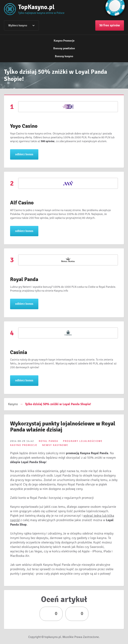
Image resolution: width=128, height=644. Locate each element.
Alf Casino (22, 203)
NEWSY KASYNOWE (55, 445)
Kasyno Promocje (64, 41)
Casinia (19, 352)
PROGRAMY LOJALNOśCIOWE (83, 441)
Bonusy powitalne (64, 48)
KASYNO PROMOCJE (24, 445)
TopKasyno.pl (36, 7)
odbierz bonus (24, 154)
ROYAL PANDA (48, 441)
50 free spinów (110, 25)
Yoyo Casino (24, 126)
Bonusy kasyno (64, 56)
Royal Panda (24, 279)
